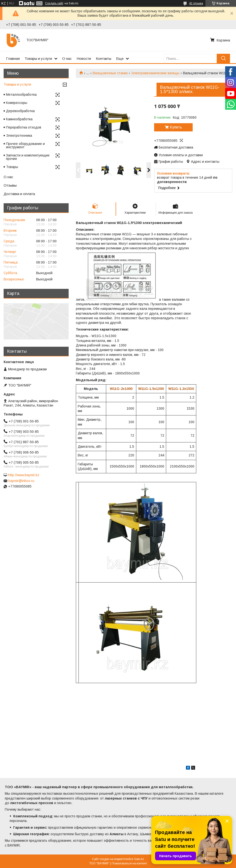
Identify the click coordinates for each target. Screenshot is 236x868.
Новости (84, 58)
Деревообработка (20, 111)
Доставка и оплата (19, 194)
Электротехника (19, 136)
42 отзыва (196, 3)
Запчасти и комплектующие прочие (28, 157)
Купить (176, 127)
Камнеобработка (19, 119)
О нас (67, 58)
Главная (13, 58)
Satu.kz (139, 859)
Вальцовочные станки (110, 73)
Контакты (104, 58)
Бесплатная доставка (176, 147)
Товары (12, 167)
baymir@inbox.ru (21, 481)
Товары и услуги (38, 58)
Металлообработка (21, 95)
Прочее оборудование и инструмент (25, 145)
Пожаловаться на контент (129, 863)
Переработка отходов (24, 127)
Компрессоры (17, 103)
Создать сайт (54, 3)
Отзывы (10, 185)
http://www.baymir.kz (24, 475)
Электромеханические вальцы (155, 73)
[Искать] (223, 58)
